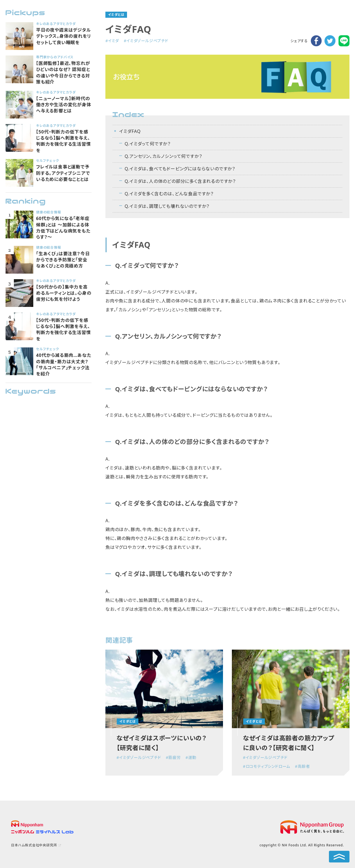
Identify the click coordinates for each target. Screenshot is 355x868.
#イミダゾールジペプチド (146, 41)
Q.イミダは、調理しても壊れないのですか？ (167, 206)
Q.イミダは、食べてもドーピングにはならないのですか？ (180, 169)
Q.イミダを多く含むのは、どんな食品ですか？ (169, 194)
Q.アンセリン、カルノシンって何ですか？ (163, 156)
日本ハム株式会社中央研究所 (34, 845)
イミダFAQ (130, 131)
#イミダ (112, 41)
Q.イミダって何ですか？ (148, 144)
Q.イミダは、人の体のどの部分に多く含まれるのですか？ (180, 181)
